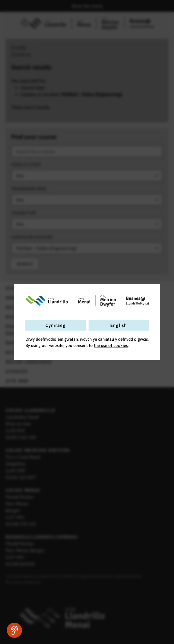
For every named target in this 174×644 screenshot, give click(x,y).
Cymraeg (56, 325)
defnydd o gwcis (133, 339)
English (119, 325)
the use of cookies (111, 345)
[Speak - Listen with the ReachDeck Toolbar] (14, 630)
